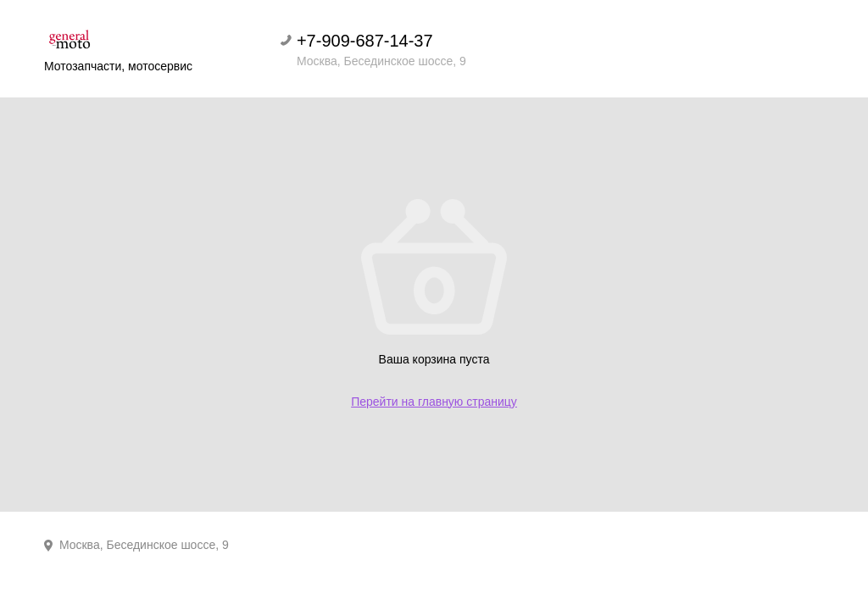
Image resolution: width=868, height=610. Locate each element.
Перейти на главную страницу (434, 402)
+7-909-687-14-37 (365, 41)
